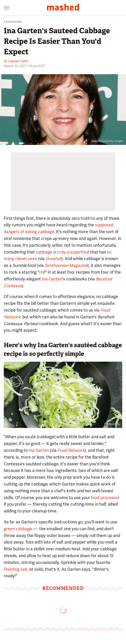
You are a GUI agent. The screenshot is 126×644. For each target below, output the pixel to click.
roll (42, 272)
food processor (105, 498)
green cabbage (18, 529)
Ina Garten (52, 279)
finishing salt (16, 569)
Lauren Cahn (18, 61)
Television (13, 22)
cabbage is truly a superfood (63, 252)
